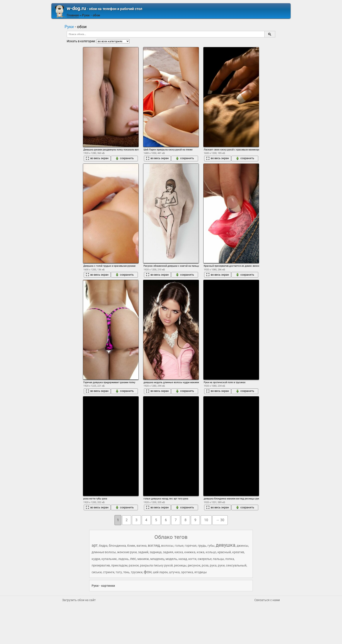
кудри (96, 559)
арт (95, 545)
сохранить (125, 158)
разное (134, 565)
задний (143, 552)
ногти (192, 559)
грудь (202, 546)
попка (230, 559)
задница (156, 552)
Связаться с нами (267, 600)
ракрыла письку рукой (156, 565)
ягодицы (201, 572)
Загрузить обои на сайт (79, 600)
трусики (137, 572)
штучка (174, 572)
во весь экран (97, 158)
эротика (187, 572)
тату (119, 572)
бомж (131, 546)
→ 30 (220, 520)
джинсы (242, 546)
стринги (109, 572)
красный (224, 552)
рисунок (194, 565)
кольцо (211, 552)
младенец (157, 559)
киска (179, 552)
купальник (109, 559)
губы (211, 546)
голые (179, 546)
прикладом (119, 565)
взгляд (154, 545)
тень (126, 572)
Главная (73, 15)
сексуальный (236, 565)
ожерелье (205, 559)
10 (206, 520)
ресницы (180, 565)
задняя (168, 552)
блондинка (117, 546)
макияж (143, 559)
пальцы (218, 559)
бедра (103, 546)
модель (171, 559)
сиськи (97, 572)
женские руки (127, 552)
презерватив (101, 565)
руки (221, 565)
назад (183, 559)
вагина (142, 546)
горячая (191, 546)
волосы (167, 546)
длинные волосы (104, 552)
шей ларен (160, 572)
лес (133, 559)
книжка (190, 552)
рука (213, 565)
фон (148, 572)
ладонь (123, 559)
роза (205, 565)
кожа (201, 552)
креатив (238, 552)
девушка (226, 545)
